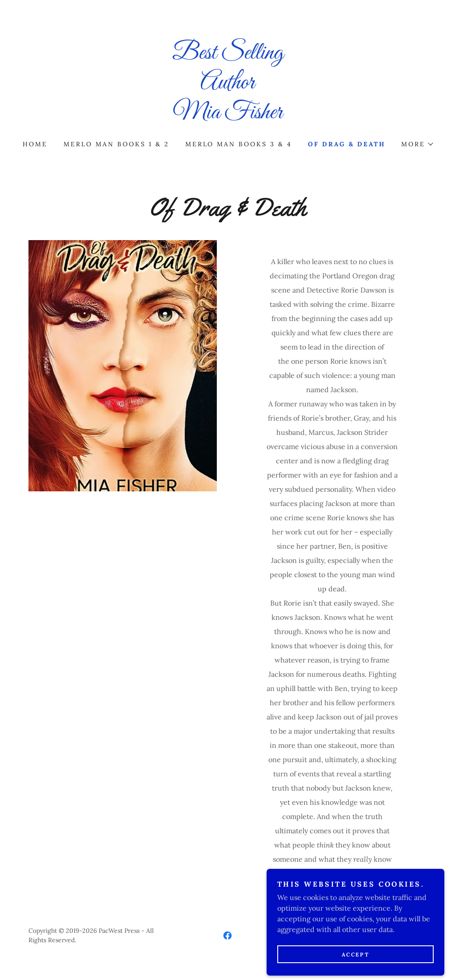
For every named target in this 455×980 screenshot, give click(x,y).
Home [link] (35, 144)
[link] (227, 116)
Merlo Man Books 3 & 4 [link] (239, 144)
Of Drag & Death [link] (347, 144)
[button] (417, 144)
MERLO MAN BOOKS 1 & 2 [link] (116, 144)
